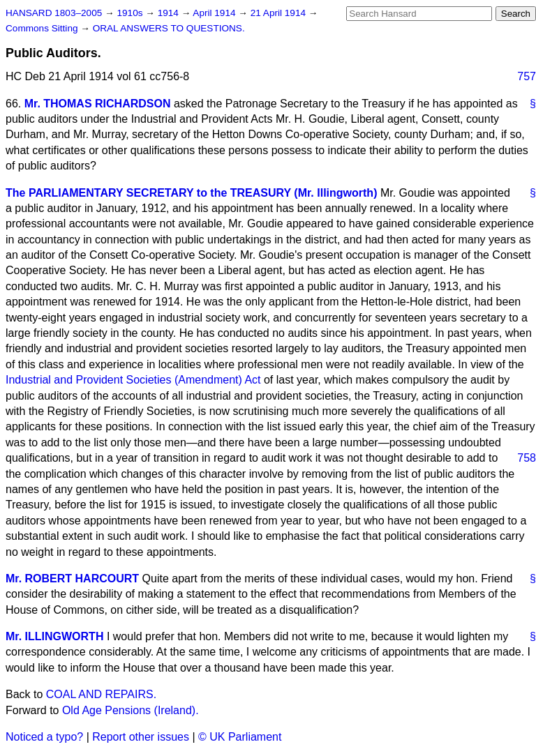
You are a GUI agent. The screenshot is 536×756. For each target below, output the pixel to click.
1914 (170, 13)
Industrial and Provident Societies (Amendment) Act (133, 380)
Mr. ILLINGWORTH (54, 636)
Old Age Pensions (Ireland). (131, 710)
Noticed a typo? (44, 737)
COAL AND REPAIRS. (101, 694)
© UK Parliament (240, 737)
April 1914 (215, 13)
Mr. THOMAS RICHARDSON (98, 104)
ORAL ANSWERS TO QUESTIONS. (169, 28)
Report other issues (141, 737)
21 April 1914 (280, 13)
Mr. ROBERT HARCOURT (72, 579)
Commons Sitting (43, 28)
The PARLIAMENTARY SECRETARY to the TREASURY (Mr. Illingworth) (191, 193)
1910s (131, 13)
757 (527, 76)
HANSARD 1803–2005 (54, 13)
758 (527, 458)
